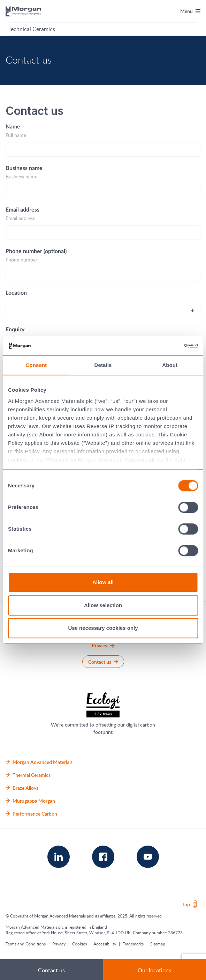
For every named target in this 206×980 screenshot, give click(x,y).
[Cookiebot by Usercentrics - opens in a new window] (167, 346)
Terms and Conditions (26, 944)
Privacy (59, 944)
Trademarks (133, 944)
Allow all (103, 582)
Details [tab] (103, 365)
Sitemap (158, 944)
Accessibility (105, 944)
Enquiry (15, 330)
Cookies (79, 944)
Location (16, 293)
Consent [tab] (36, 365)
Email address (22, 210)
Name (13, 127)
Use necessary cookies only (103, 628)
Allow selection (103, 605)
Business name (24, 168)
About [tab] (170, 365)
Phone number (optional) (36, 251)
